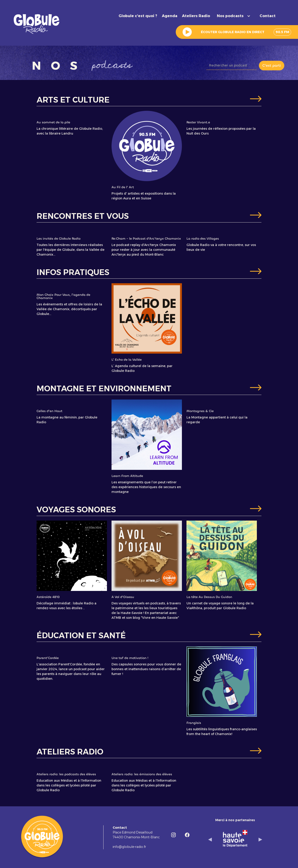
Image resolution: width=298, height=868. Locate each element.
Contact (268, 16)
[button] (235, 16)
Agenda (170, 16)
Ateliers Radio (196, 16)
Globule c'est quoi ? (138, 16)
